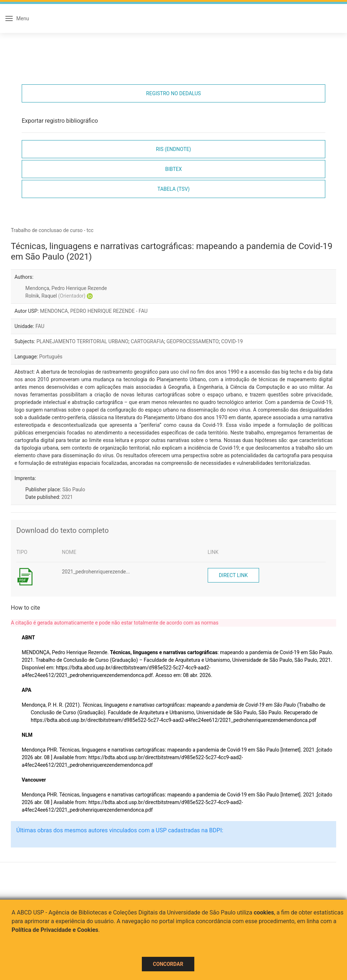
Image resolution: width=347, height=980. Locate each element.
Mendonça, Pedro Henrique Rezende (66, 288)
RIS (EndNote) (173, 149)
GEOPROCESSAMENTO (193, 341)
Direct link (233, 575)
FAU (40, 326)
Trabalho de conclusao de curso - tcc (52, 230)
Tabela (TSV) (173, 189)
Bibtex (173, 169)
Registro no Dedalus (173, 93)
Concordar (168, 964)
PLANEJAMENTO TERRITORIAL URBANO (82, 341)
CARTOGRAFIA (147, 341)
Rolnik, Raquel (55, 296)
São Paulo (74, 489)
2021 (67, 497)
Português (51, 357)
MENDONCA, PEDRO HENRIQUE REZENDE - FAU (94, 311)
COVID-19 (232, 341)
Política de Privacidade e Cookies (55, 930)
